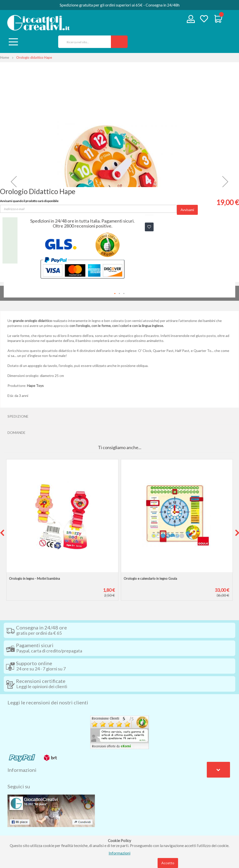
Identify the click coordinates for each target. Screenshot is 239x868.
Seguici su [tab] (19, 786)
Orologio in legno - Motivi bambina (34, 579)
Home (5, 57)
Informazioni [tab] (22, 770)
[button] (14, 182)
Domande (16, 433)
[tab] (119, 416)
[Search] (119, 42)
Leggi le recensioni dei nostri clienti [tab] (48, 702)
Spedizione (18, 416)
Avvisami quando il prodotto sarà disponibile (29, 201)
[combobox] (83, 42)
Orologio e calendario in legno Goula (150, 579)
